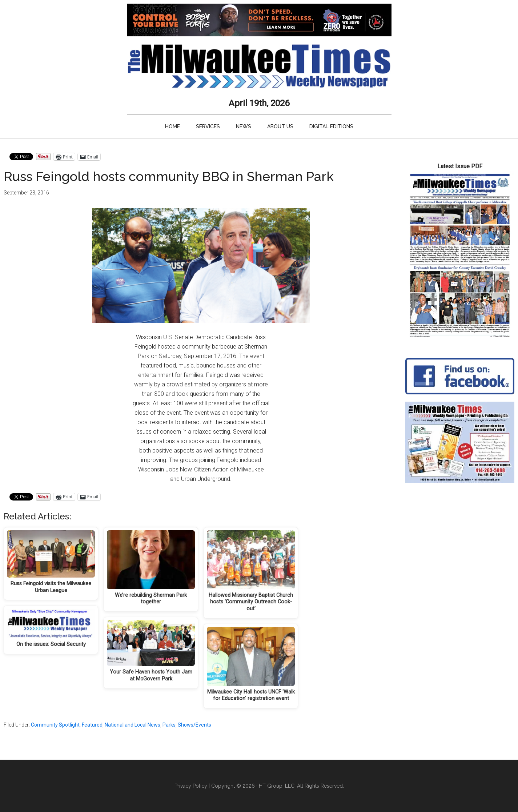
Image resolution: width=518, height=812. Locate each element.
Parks (169, 725)
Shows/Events (194, 725)
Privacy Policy (191, 786)
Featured (92, 725)
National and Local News (132, 725)
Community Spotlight (55, 725)
